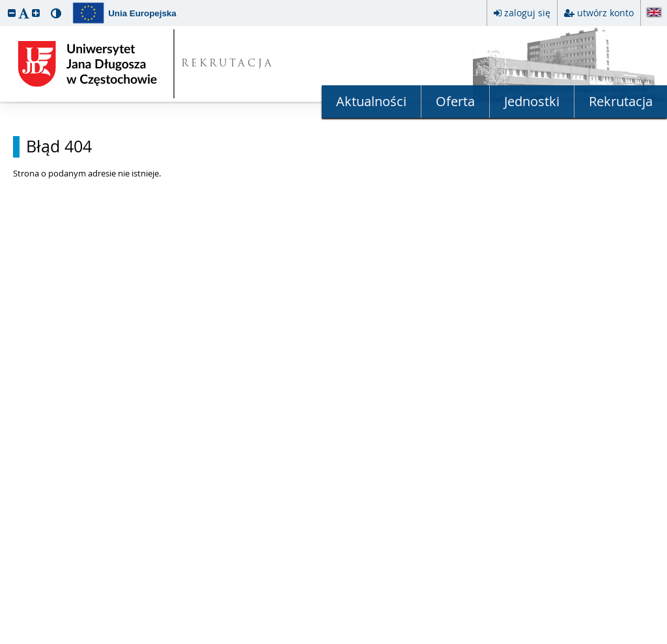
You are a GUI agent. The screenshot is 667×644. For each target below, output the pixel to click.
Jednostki (532, 101)
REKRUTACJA (228, 64)
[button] (12, 13)
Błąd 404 (59, 147)
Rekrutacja (621, 101)
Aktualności (371, 101)
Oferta (455, 101)
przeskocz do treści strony (3, 3)
